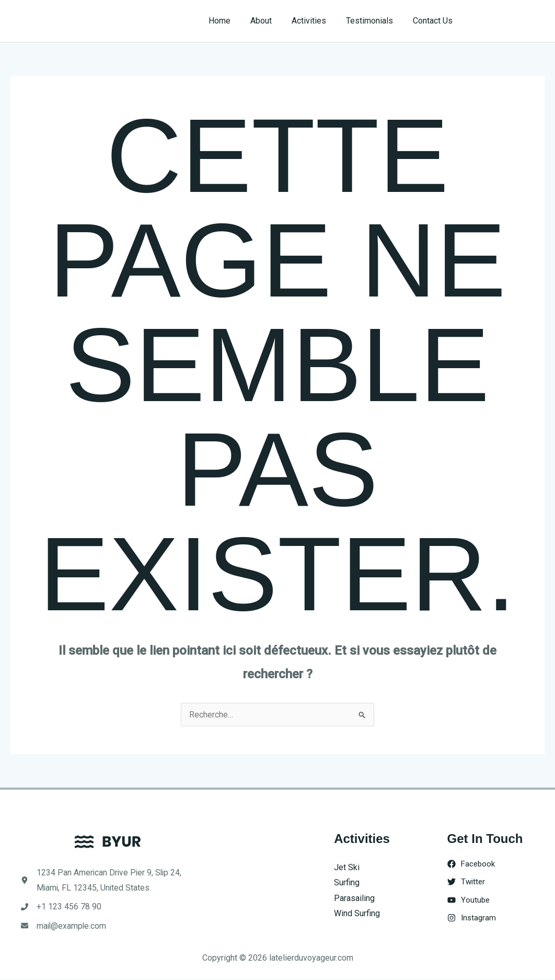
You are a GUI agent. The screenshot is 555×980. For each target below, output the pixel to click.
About (272, 21)
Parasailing (354, 898)
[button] (509, 21)
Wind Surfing (357, 914)
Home (234, 21)
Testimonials (374, 21)
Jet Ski (347, 867)
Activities (317, 21)
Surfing (347, 882)
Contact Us (434, 21)
